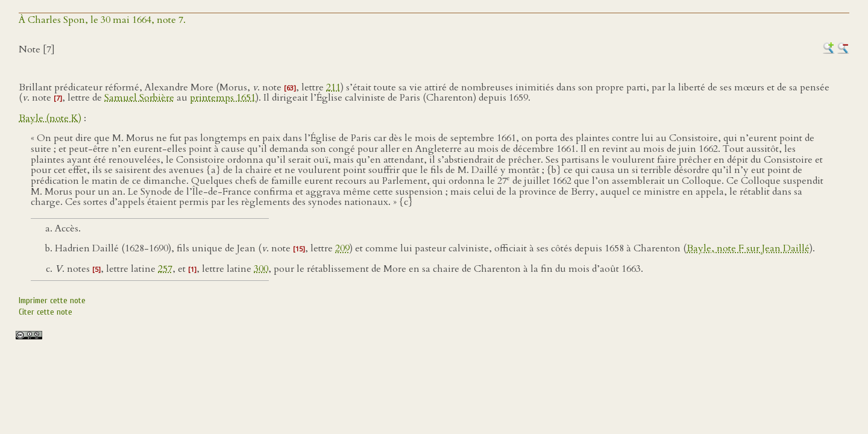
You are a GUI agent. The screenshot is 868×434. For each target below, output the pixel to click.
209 (342, 248)
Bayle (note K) (50, 118)
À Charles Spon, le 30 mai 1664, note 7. (102, 20)
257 (165, 269)
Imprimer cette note (52, 300)
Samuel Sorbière (139, 98)
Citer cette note (46, 312)
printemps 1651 (223, 98)
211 (333, 87)
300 (261, 269)
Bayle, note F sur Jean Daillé (748, 248)
